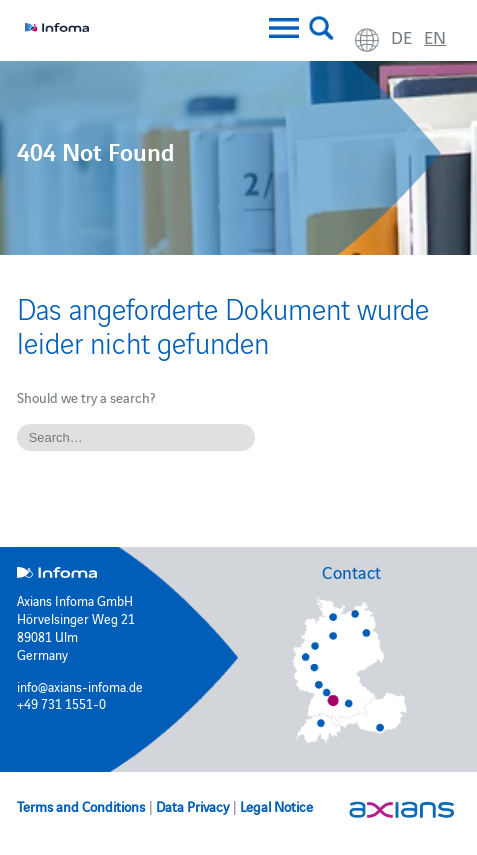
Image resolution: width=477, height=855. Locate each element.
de (401, 36)
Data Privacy (192, 806)
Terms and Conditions (81, 806)
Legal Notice (276, 806)
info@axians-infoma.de (80, 686)
